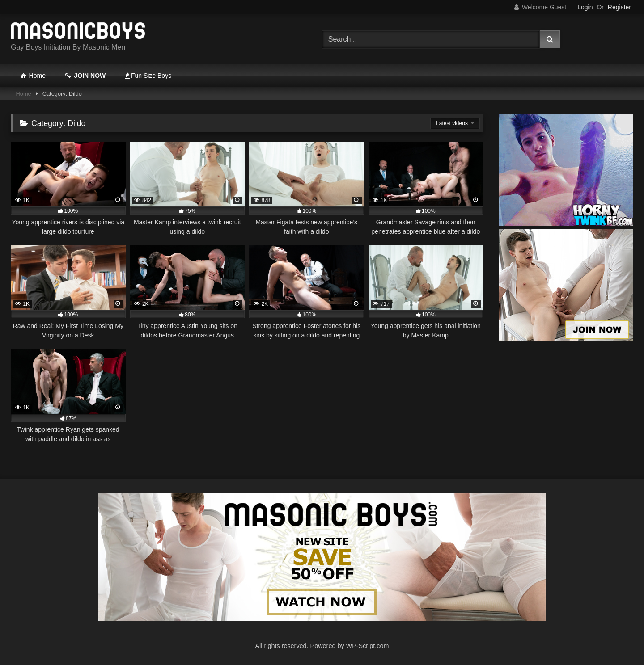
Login (585, 7)
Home (37, 76)
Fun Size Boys (148, 76)
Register (619, 7)
